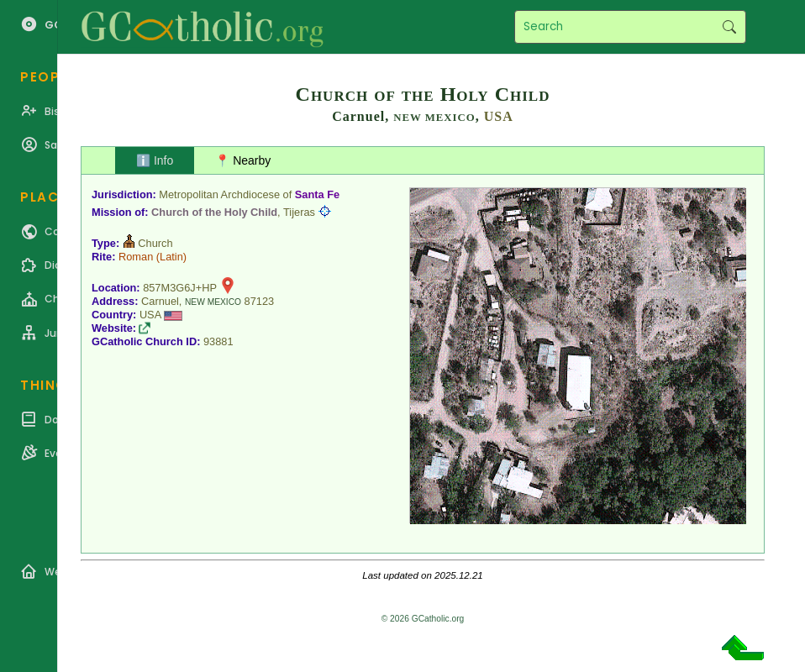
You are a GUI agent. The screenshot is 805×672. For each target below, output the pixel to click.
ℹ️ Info (155, 160)
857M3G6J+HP (180, 288)
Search (729, 27)
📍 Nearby (243, 160)
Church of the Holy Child (214, 212)
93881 (218, 341)
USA (499, 116)
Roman (136, 257)
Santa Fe (317, 194)
